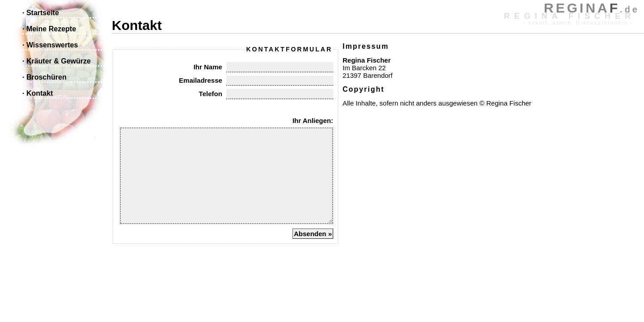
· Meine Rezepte (49, 29)
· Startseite (41, 13)
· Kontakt (38, 93)
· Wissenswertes (50, 45)
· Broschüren (44, 77)
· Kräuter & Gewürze (57, 61)
